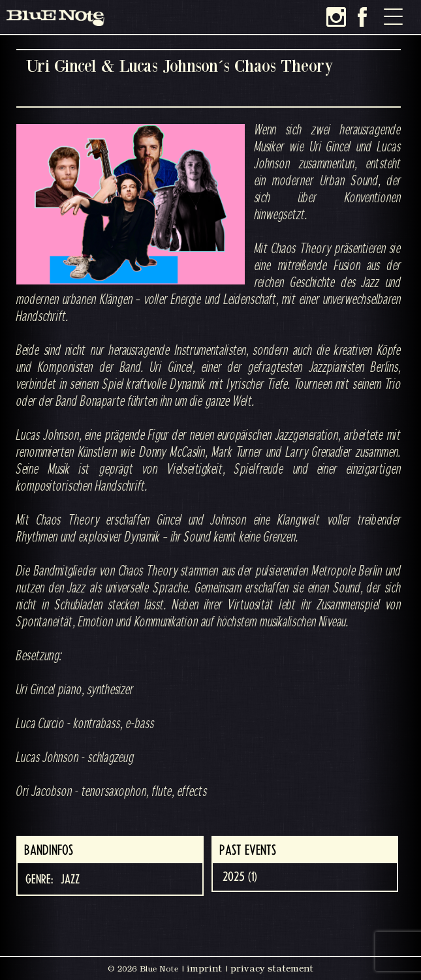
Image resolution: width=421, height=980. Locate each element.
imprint (204, 968)
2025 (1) (240, 877)
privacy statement (272, 968)
